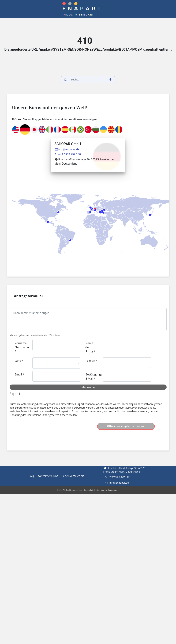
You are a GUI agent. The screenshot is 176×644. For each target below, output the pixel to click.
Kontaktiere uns (48, 476)
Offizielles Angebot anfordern (126, 426)
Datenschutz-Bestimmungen (95, 490)
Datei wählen (88, 387)
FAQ (31, 476)
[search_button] (65, 80)
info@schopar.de (67, 149)
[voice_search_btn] (111, 80)
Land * (19, 361)
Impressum (113, 490)
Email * (20, 374)
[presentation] (41, 426)
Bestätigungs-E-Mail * (93, 377)
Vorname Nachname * (22, 347)
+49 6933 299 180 (68, 154)
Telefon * (91, 361)
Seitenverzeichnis (73, 476)
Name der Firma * (90, 347)
